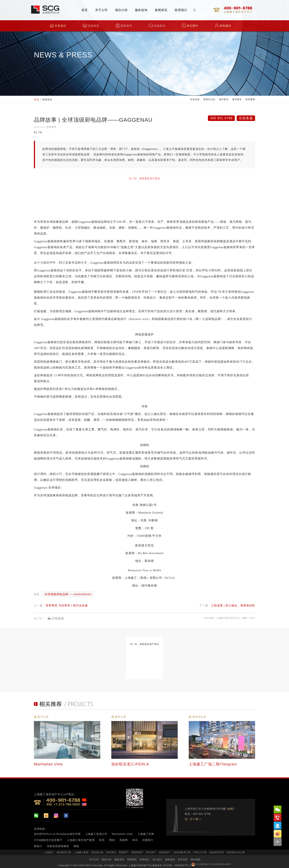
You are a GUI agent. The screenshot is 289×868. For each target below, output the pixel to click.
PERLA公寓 (200, 852)
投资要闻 (250, 99)
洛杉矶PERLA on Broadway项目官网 (57, 834)
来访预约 (190, 26)
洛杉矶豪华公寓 (182, 852)
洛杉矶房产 (165, 852)
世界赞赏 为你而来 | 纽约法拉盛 (67, 605)
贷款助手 (124, 26)
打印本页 (56, 618)
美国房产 (124, 852)
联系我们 (181, 10)
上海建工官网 (146, 834)
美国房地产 (137, 852)
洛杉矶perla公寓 (236, 852)
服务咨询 (141, 10)
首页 (85, 10)
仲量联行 (148, 840)
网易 (112, 840)
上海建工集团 (81, 852)
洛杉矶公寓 (97, 852)
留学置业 (237, 99)
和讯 (135, 840)
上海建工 (49, 852)
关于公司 (101, 10)
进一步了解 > (193, 819)
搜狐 (76, 846)
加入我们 (157, 860)
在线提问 (157, 26)
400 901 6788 (221, 118)
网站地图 (196, 860)
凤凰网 (124, 840)
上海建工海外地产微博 (81, 840)
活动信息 (91, 26)
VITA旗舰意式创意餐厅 (48, 840)
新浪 (102, 840)
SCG (37, 100)
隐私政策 (170, 860)
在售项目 (58, 26)
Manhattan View (122, 834)
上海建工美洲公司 (96, 834)
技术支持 (183, 860)
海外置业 (224, 99)
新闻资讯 (161, 10)
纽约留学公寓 (64, 852)
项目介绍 (121, 10)
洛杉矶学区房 (217, 852)
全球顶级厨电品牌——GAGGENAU (68, 594)
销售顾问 (223, 26)
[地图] (230, 809)
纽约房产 (151, 852)
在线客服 (246, 118)
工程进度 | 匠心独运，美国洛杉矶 (233, 605)
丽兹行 (38, 846)
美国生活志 (209, 99)
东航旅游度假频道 (58, 846)
